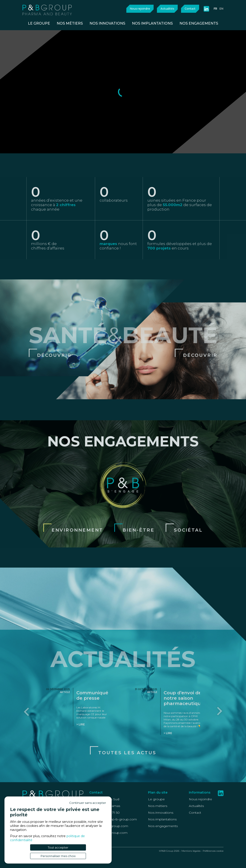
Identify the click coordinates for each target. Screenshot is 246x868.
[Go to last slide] (27, 729)
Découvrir (54, 373)
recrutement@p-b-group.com (113, 819)
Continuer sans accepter (88, 803)
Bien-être (139, 548)
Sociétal (188, 548)
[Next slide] (219, 729)
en (221, 9)
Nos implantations (162, 819)
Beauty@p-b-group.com (109, 826)
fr (215, 9)
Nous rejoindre (140, 9)
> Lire (81, 742)
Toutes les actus (127, 771)
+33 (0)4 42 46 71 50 (104, 813)
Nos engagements (163, 826)
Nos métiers (158, 806)
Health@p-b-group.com (108, 833)
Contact (190, 9)
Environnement (77, 548)
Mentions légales (191, 851)
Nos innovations (161, 813)
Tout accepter (58, 847)
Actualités (167, 9)
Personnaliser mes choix (58, 856)
